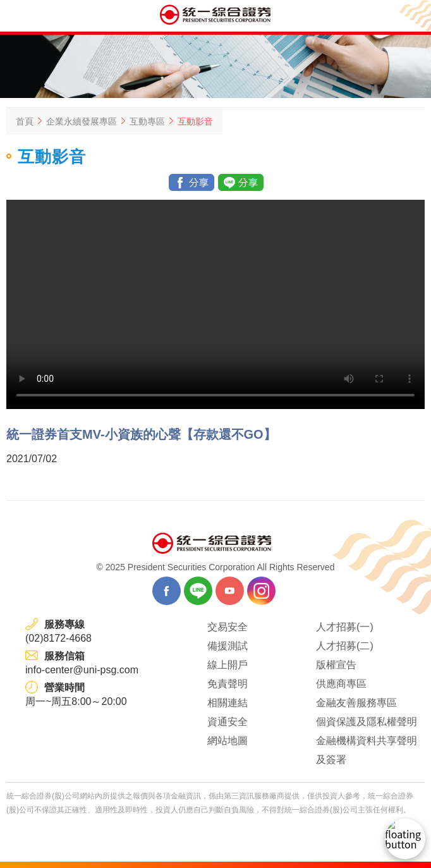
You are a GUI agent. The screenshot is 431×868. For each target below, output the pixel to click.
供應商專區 (341, 684)
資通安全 (228, 722)
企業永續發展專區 (82, 121)
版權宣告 (336, 665)
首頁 (25, 121)
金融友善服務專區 (356, 703)
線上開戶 (228, 665)
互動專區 (147, 121)
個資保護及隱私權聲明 (367, 722)
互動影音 (195, 121)
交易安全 (228, 627)
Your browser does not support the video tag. (215, 304)
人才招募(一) (345, 627)
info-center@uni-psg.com (82, 670)
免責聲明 (228, 684)
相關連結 (228, 703)
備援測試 (228, 646)
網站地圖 (228, 741)
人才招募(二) (345, 646)
